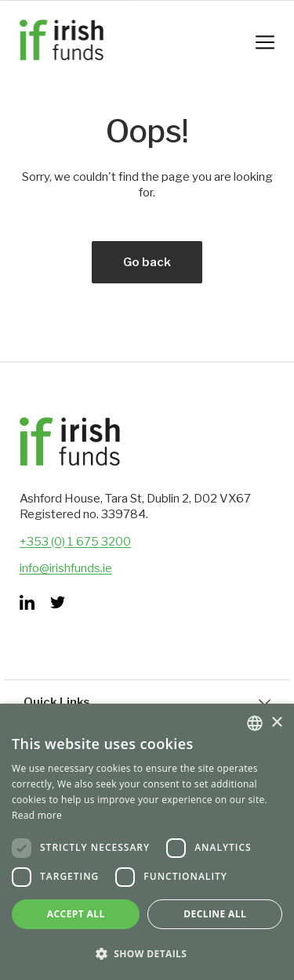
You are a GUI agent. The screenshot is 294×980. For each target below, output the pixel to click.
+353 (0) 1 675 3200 (75, 542)
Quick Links (147, 702)
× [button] (276, 723)
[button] (147, 954)
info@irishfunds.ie (66, 568)
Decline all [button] (215, 914)
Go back (147, 262)
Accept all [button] (76, 914)
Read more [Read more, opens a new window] (37, 815)
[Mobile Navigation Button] (265, 42)
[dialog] (147, 842)
